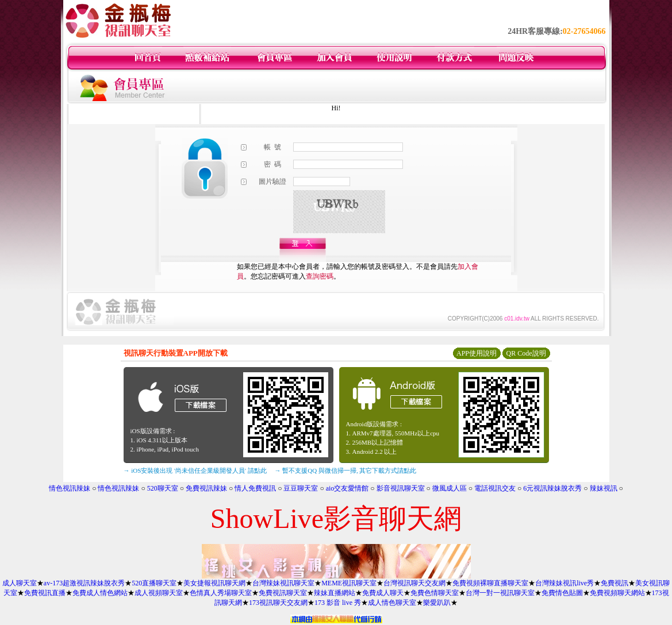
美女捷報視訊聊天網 (214, 583)
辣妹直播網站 (335, 593)
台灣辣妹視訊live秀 (565, 583)
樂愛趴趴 (437, 603)
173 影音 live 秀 (338, 603)
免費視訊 (615, 583)
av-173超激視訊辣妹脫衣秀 (84, 583)
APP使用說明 (477, 353)
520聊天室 (163, 488)
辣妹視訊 (604, 488)
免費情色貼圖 (562, 593)
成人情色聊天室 (392, 603)
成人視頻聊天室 (159, 593)
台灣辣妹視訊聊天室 (283, 583)
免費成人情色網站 (100, 593)
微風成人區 (450, 488)
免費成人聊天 (383, 593)
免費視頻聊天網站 (617, 593)
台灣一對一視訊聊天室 (500, 593)
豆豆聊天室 (301, 488)
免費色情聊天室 (435, 593)
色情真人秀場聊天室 (221, 593)
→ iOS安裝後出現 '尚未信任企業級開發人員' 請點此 (195, 470)
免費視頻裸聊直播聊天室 (490, 583)
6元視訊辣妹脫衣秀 (552, 488)
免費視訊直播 (45, 593)
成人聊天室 (20, 583)
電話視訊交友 (495, 488)
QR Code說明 (526, 353)
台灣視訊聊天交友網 (414, 583)
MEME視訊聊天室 (349, 583)
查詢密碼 (320, 276)
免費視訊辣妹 (206, 488)
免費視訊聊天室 (283, 593)
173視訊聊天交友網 (278, 603)
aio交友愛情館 (347, 488)
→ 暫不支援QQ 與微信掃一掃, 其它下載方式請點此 (346, 470)
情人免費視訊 (255, 488)
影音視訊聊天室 (401, 488)
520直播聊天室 (154, 583)
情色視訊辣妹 (70, 488)
